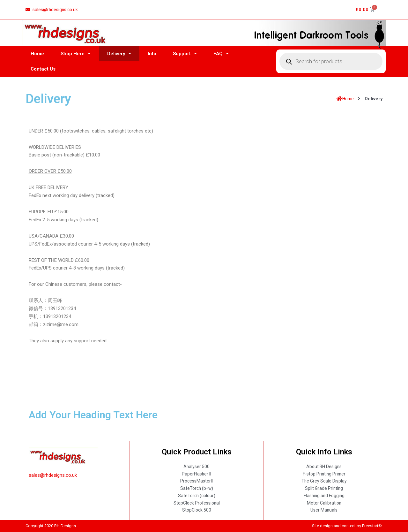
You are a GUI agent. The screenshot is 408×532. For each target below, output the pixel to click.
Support (185, 55)
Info (152, 55)
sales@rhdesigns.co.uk (53, 471)
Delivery (119, 55)
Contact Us (43, 71)
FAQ (221, 55)
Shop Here (76, 55)
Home (37, 55)
